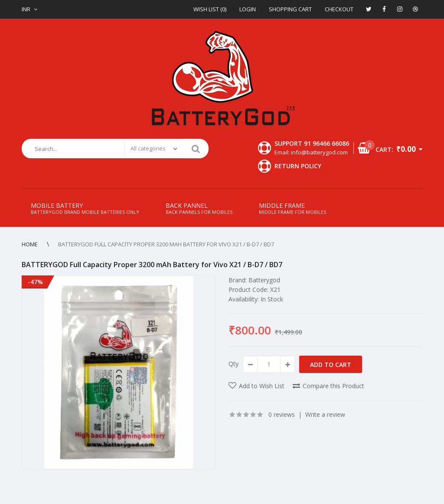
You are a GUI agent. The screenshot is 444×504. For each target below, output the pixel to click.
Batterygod (264, 280)
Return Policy (298, 166)
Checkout (339, 9)
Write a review (325, 414)
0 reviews (282, 414)
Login (248, 9)
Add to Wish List (262, 386)
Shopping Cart (290, 9)
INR (26, 9)
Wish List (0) (210, 9)
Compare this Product (333, 386)
